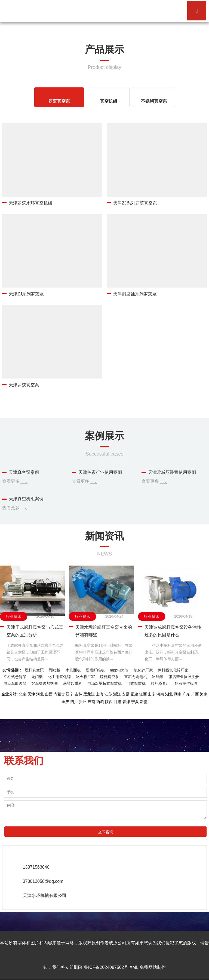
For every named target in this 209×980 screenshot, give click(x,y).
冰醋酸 (158, 677)
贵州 (83, 702)
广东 (186, 694)
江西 (143, 694)
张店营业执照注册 (184, 677)
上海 (100, 694)
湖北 (169, 694)
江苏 (108, 694)
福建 (134, 694)
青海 (126, 702)
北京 (23, 694)
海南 (204, 694)
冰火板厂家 (85, 677)
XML (134, 968)
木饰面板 (73, 670)
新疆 (144, 702)
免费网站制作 (153, 968)
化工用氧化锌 (59, 677)
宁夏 (135, 702)
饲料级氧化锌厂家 (173, 670)
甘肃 (118, 702)
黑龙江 (89, 694)
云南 (91, 702)
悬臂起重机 (73, 683)
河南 (160, 694)
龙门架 (37, 677)
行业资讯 (14, 616)
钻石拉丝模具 (186, 683)
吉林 (78, 694)
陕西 (109, 702)
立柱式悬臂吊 (15, 677)
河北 (40, 694)
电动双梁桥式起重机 (104, 683)
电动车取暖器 (15, 683)
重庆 (65, 702)
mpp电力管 (119, 670)
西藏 (100, 702)
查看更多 (11, 481)
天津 (31, 694)
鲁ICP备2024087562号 (106, 968)
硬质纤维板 (95, 670)
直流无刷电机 (136, 677)
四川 (74, 702)
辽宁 (70, 694)
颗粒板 (55, 670)
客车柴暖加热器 (45, 683)
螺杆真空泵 (34, 670)
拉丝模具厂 (160, 683)
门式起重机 (136, 683)
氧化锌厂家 (143, 670)
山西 (49, 694)
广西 (195, 694)
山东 (152, 694)
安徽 (126, 694)
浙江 (117, 694)
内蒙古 (59, 694)
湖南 (178, 694)
